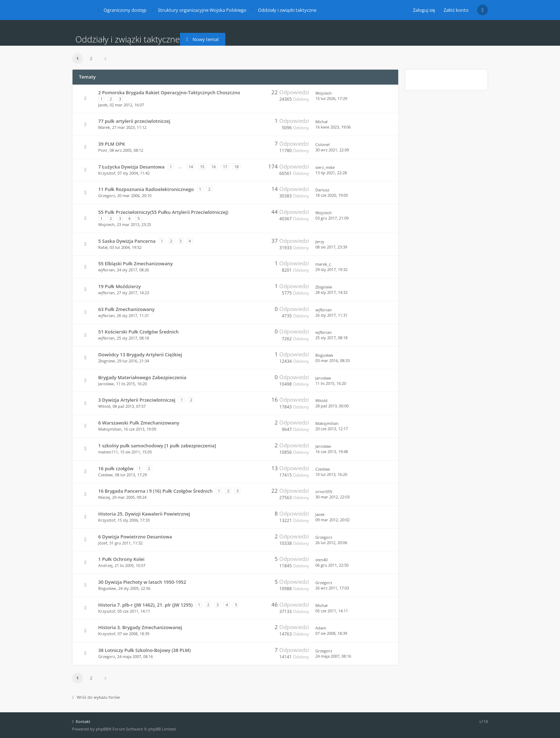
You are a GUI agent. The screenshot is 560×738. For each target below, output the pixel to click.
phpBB (102, 729)
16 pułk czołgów (116, 468)
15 (202, 167)
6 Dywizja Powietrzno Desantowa (135, 537)
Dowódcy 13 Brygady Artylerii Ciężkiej (140, 355)
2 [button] (91, 58)
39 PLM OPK (112, 144)
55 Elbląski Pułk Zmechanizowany (136, 263)
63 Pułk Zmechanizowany (126, 309)
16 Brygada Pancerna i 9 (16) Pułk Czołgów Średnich (155, 491)
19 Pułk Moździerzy (119, 286)
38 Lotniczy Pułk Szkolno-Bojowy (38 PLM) (144, 650)
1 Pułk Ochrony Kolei (121, 559)
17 (225, 167)
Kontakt (81, 721)
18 (236, 167)
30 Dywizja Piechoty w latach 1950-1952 (142, 582)
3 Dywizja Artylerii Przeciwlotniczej (137, 400)
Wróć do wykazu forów (96, 697)
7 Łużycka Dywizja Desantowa (131, 167)
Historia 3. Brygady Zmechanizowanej (140, 627)
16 (214, 167)
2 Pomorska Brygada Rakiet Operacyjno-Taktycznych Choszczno (169, 92)
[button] (105, 59)
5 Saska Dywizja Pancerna (127, 241)
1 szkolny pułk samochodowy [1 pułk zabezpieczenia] (157, 446)
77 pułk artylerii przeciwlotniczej (134, 121)
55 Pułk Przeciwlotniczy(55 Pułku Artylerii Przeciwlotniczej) (163, 212)
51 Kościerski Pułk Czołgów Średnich (138, 332)
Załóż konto (456, 10)
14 (191, 167)
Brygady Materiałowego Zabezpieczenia (142, 377)
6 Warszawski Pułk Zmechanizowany (139, 423)
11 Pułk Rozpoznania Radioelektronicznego (146, 189)
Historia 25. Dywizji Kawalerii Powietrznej (144, 514)
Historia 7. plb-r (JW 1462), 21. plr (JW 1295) (145, 605)
